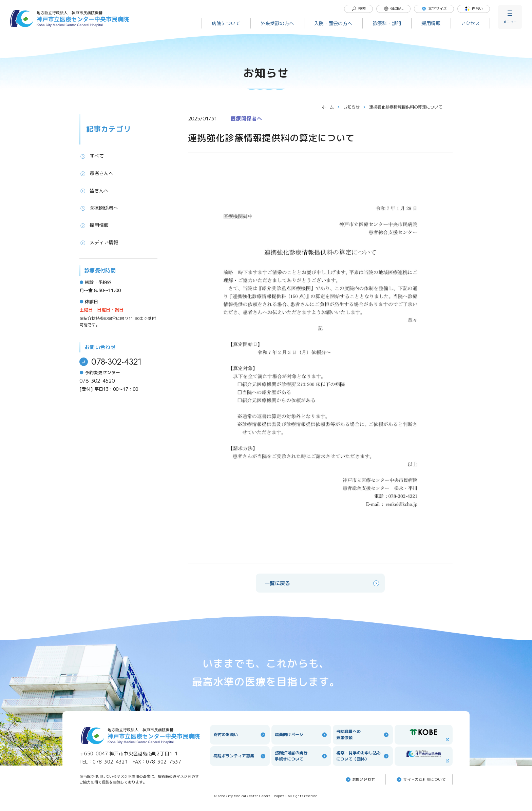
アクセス (470, 23)
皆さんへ (94, 191)
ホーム (331, 107)
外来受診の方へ (277, 23)
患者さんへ (96, 173)
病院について (226, 23)
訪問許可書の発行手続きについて (301, 756)
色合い (474, 8)
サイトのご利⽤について (421, 779)
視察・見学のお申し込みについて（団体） (363, 756)
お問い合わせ (360, 779)
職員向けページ (301, 735)
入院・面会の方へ (333, 23)
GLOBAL (394, 8)
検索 (359, 8)
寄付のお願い (240, 735)
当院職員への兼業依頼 (363, 735)
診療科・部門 (387, 23)
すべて (92, 156)
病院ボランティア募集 (240, 756)
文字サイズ (434, 8)
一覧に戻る (322, 583)
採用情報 (431, 23)
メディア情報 (99, 243)
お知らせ (355, 107)
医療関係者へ (99, 208)
